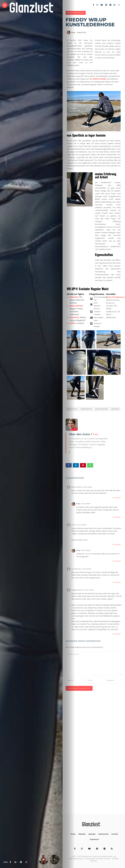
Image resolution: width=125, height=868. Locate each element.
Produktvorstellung (76, 13)
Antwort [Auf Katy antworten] (117, 517)
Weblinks (82, 834)
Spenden (92, 834)
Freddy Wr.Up (72, 409)
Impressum (94, 839)
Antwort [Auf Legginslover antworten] (117, 634)
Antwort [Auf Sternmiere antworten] (117, 498)
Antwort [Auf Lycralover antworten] (117, 582)
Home (73, 834)
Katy (73, 33)
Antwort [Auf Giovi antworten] (117, 544)
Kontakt (115, 834)
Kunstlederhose (102, 409)
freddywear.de (86, 409)
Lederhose (115, 409)
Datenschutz (103, 834)
